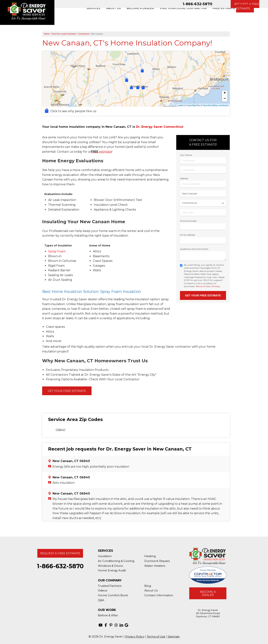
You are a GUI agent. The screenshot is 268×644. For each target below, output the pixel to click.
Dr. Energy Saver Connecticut (160, 127)
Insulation (105, 556)
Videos (103, 590)
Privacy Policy (135, 636)
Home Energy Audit (112, 570)
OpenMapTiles (194, 105)
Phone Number (188, 221)
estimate (101, 152)
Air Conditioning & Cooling (116, 561)
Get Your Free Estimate (67, 391)
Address (184, 178)
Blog (148, 586)
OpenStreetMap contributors (216, 105)
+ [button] (225, 93)
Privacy (216, 286)
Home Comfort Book (113, 595)
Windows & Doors (110, 566)
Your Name (186, 155)
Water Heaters (155, 566)
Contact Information (159, 595)
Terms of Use (203, 286)
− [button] (225, 99)
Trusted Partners (110, 586)
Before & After (108, 615)
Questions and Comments (194, 249)
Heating (150, 556)
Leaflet (180, 105)
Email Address (187, 235)
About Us (151, 590)
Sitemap (174, 636)
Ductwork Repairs (157, 561)
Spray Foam (57, 251)
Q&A (101, 600)
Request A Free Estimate (60, 553)
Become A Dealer (208, 593)
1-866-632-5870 (198, 4)
